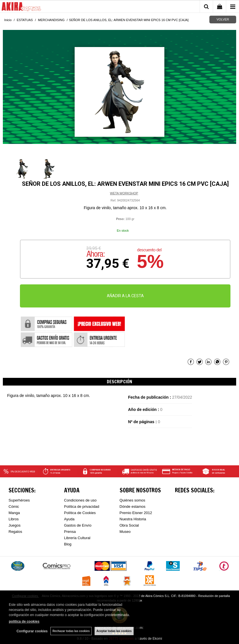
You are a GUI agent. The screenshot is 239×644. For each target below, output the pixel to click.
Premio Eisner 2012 (136, 513)
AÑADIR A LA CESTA (125, 296)
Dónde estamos (133, 507)
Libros (14, 519)
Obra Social (129, 525)
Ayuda (69, 519)
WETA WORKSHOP (124, 193)
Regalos (15, 532)
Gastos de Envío (78, 525)
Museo (125, 532)
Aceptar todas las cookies (114, 631)
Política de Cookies (80, 513)
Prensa (70, 532)
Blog (68, 544)
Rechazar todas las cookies (71, 631)
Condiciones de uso (80, 500)
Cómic (14, 507)
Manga (14, 513)
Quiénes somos (132, 500)
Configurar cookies (32, 631)
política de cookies (24, 621)
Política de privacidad (82, 507)
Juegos (15, 525)
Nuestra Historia (133, 519)
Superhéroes (19, 500)
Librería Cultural (77, 538)
